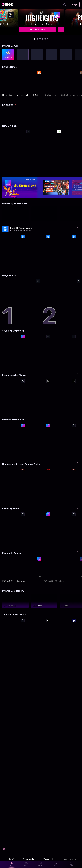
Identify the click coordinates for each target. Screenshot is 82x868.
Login (75, 4)
